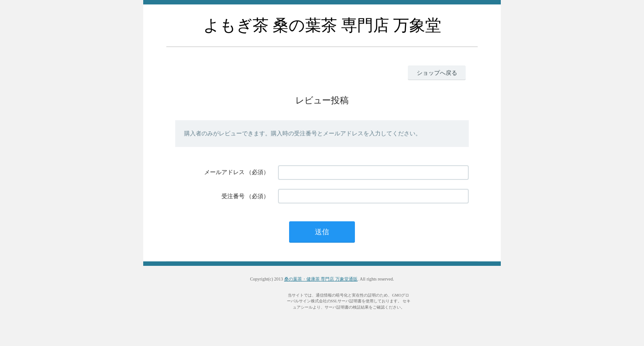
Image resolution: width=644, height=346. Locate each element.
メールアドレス (224, 172)
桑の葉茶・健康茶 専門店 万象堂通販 (321, 279)
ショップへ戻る (437, 73)
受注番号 (233, 196)
